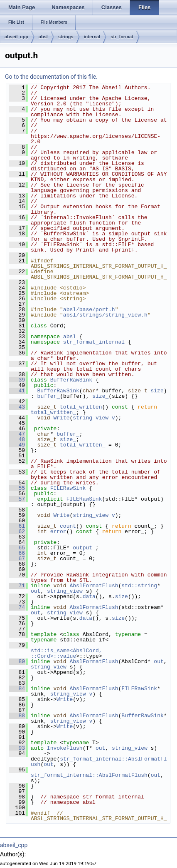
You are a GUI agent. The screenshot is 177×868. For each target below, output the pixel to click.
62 (17, 531)
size (157, 391)
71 (17, 586)
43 (17, 407)
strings (66, 37)
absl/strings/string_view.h (105, 315)
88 (17, 716)
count (68, 526)
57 (17, 499)
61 (17, 526)
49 (17, 445)
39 (17, 380)
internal (92, 37)
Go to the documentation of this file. (51, 77)
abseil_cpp (16, 37)
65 (17, 548)
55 (17, 488)
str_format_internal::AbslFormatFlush (99, 762)
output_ (84, 548)
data (89, 596)
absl (43, 37)
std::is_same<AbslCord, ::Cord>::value (68, 653)
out (36, 591)
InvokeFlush (65, 748)
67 (17, 559)
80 (17, 661)
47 (17, 434)
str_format (122, 37)
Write (61, 418)
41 (17, 391)
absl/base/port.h (89, 309)
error (58, 531)
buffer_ (49, 396)
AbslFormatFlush (94, 586)
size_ (100, 396)
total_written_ (53, 412)
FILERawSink (68, 488)
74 (17, 607)
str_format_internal (94, 342)
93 (17, 748)
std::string (139, 586)
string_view (91, 418)
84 (17, 688)
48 (17, 439)
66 (17, 553)
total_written (81, 407)
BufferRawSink (71, 380)
